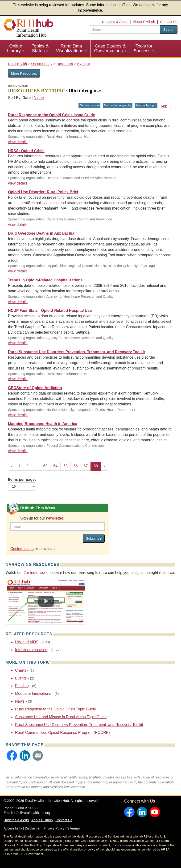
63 (45, 466)
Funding (22, 686)
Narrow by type (89, 105)
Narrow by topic (146, 105)
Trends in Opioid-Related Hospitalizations (45, 280)
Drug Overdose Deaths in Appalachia (41, 233)
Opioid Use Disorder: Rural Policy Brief (43, 192)
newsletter (55, 518)
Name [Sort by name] (39, 98)
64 (55, 466)
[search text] (125, 29)
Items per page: (22, 484)
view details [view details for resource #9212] (18, 302)
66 (76, 466)
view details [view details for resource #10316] (18, 225)
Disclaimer (33, 828)
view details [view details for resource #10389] (18, 183)
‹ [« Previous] (12, 466)
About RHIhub (144, 22)
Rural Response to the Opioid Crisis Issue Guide (51, 115)
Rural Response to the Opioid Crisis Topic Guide (56, 709)
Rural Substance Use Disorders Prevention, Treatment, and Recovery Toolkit (76, 352)
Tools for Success (144, 48)
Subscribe (94, 538)
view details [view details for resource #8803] (18, 379)
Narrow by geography (118, 105)
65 (66, 466)
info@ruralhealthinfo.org (32, 813)
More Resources (24, 73)
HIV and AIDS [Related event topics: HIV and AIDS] (27, 642)
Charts (21, 670)
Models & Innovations (33, 694)
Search (169, 29)
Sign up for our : (42, 518)
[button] (12, 756)
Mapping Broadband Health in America (43, 424)
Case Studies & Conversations (110, 48)
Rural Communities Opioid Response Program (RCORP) (62, 733)
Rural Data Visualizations (71, 48)
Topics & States (40, 48)
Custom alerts (22, 549)
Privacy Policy (54, 828)
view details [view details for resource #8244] (18, 415)
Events (21, 678)
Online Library (16, 48)
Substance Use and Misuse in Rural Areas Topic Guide (61, 717)
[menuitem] (16, 48)
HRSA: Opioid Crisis (26, 151)
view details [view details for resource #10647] (18, 142)
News (20, 701)
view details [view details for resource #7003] (18, 451)
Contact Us (169, 22)
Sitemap (73, 828)
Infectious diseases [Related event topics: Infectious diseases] (31, 650)
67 (86, 466)
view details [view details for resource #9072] (18, 343)
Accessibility (13, 828)
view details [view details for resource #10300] (18, 271)
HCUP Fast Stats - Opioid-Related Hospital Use (50, 311)
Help (166, 106)
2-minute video (36, 573)
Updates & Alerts (115, 22)
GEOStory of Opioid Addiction (35, 388)
